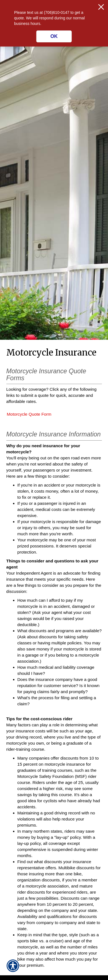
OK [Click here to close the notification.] (54, 36)
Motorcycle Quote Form (29, 414)
